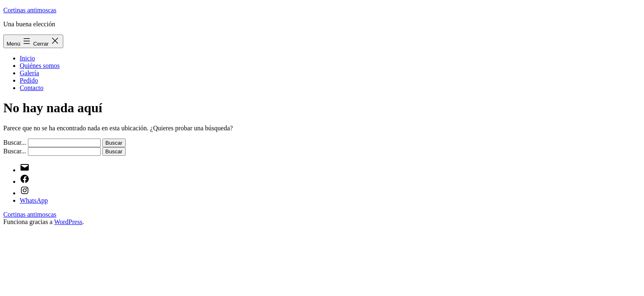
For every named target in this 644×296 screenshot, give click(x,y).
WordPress (68, 222)
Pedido (29, 80)
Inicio (27, 58)
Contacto (32, 88)
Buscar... (15, 142)
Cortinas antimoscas (30, 10)
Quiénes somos (40, 66)
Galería (29, 73)
